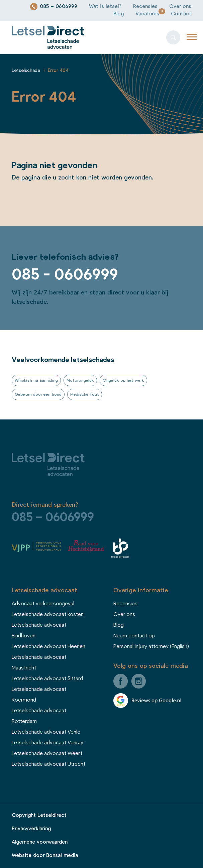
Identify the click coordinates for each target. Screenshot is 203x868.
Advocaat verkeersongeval (43, 604)
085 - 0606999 (65, 275)
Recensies (145, 7)
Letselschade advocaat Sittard (47, 678)
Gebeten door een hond (38, 394)
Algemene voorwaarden (40, 842)
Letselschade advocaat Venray (47, 743)
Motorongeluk (80, 380)
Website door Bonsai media (45, 855)
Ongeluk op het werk (123, 380)
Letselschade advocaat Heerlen (48, 646)
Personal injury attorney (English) (151, 646)
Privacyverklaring (31, 829)
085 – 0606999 (59, 7)
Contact (181, 14)
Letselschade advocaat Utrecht (48, 764)
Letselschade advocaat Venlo (46, 732)
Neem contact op (134, 636)
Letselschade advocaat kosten (48, 614)
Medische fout (85, 394)
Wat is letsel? (105, 7)
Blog (119, 14)
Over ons (180, 7)
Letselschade (26, 71)
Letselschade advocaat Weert (47, 753)
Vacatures (147, 14)
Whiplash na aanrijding (36, 380)
